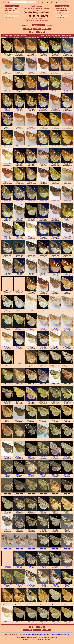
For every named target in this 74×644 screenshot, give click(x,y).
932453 (6, 54)
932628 (6, 457)
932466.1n (30, 182)
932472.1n (6, 72)
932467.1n (54, 182)
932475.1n (54, 54)
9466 (70, 54)
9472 (70, 72)
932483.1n (42, 72)
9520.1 (57, 365)
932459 (54, 347)
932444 (30, 365)
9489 (46, 164)
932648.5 (6, 530)
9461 (9, 54)
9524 (69, 402)
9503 (22, 237)
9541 (45, 548)
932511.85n (53, 292)
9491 (70, 164)
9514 (33, 347)
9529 (9, 457)
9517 (21, 365)
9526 (69, 420)
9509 (22, 273)
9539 (45, 530)
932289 (30, 585)
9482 (46, 127)
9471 (58, 72)
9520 (33, 365)
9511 (9, 310)
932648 (18, 566)
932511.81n (53, 273)
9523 (21, 402)
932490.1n (42, 200)
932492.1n (18, 255)
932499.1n (42, 164)
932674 (42, 603)
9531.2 (33, 493)
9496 (10, 200)
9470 (46, 72)
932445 (6, 383)
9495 (58, 182)
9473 (34, 90)
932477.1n (6, 145)
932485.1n (30, 145)
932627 (42, 438)
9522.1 (57, 383)
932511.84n (29, 292)
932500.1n (42, 90)
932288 (53, 383)
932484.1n (18, 72)
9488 (10, 164)
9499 (70, 200)
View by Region (38, 25)
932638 (41, 457)
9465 (58, 54)
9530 (9, 475)
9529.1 (45, 457)
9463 (21, 54)
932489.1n (66, 200)
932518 (66, 420)
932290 (54, 585)
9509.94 (34, 292)
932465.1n (18, 273)
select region (49, 25)
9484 (34, 145)
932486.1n (54, 145)
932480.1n (42, 219)
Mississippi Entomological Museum (37, 635)
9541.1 (9, 566)
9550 (69, 603)
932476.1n (42, 127)
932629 (6, 475)
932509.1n (6, 219)
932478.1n (30, 127)
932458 (30, 347)
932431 (53, 365)
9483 (10, 145)
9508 (58, 255)
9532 (57, 493)
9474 (46, 90)
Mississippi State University (60, 635)
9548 (33, 603)
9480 (10, 127)
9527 (21, 438)
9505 (58, 237)
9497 (34, 200)
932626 (18, 438)
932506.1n (66, 109)
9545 (57, 585)
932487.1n (65, 145)
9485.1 (70, 145)
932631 (5, 493)
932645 (42, 548)
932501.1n (66, 90)
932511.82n (5, 292)
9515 (57, 347)
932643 (42, 530)
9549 (45, 603)
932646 (5, 566)
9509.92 (10, 292)
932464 (18, 54)
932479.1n (18, 237)
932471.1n (66, 54)
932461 (18, 365)
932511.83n (17, 292)
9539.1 (10, 548)
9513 (9, 347)
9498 (46, 200)
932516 (17, 420)
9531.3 (45, 493)
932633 (41, 493)
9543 (21, 566)
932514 (53, 402)
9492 (22, 182)
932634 (54, 493)
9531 (45, 475)
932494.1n (66, 164)
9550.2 (45, 621)
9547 (9, 603)
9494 (46, 182)
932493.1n (54, 164)
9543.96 (10, 585)
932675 (66, 603)
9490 (58, 164)
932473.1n (30, 237)
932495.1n (30, 90)
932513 (18, 402)
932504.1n (6, 109)
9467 (10, 72)
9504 (34, 237)
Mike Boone (49, 639)
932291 (66, 585)
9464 (46, 54)
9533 (10, 530)
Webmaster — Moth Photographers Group (47, 637)
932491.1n (54, 237)
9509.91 (58, 273)
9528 (45, 438)
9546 (69, 585)
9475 (70, 90)
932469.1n (18, 182)
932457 (6, 347)
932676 (41, 621)
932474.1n (30, 200)
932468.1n (42, 54)
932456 (6, 328)
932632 (29, 493)
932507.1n (6, 127)
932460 (6, 365)
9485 (58, 145)
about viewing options (26, 25)
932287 (30, 383)
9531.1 (9, 493)
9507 (46, 255)
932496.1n (66, 219)
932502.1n (66, 72)
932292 (6, 603)
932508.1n (42, 255)
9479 (70, 109)
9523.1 (57, 402)
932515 (66, 402)
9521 (9, 383)
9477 (10, 109)
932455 (6, 310)
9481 (34, 127)
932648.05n (5, 585)
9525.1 (21, 420)
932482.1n (54, 72)
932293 (30, 603)
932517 (6, 420)
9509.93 (22, 292)
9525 (9, 420)
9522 (33, 383)
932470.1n (42, 182)
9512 (9, 328)
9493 (34, 182)
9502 (70, 219)
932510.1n (54, 255)
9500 (10, 219)
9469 (22, 72)
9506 (22, 255)
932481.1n (6, 200)
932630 (42, 475)
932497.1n (6, 164)
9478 (46, 109)
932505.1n (42, 109)
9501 (46, 219)
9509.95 (58, 292)
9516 (9, 365)
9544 (33, 585)
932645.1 (5, 548)
